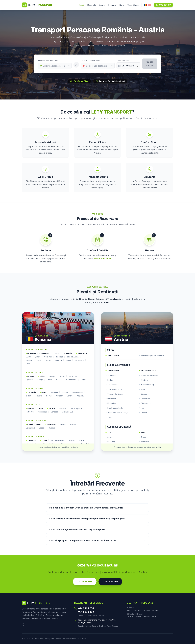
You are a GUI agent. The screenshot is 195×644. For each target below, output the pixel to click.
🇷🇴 (145, 5)
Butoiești (60, 357)
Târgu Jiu (32, 392)
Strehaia (68, 353)
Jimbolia (73, 440)
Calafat (63, 376)
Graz (135, 610)
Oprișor (49, 360)
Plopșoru (81, 396)
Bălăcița (60, 360)
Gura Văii (49, 357)
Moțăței (85, 380)
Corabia (64, 408)
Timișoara (32, 440)
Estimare (112, 5)
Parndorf (155, 610)
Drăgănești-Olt (77, 408)
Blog (122, 5)
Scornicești (43, 412)
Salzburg (147, 610)
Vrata (29, 364)
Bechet (60, 380)
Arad (154, 617)
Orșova (57, 353)
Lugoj (45, 440)
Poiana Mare (73, 380)
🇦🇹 (149, 5)
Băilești (53, 376)
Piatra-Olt (31, 412)
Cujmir (29, 357)
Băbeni (74, 424)
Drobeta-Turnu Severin (38, 353)
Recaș (83, 440)
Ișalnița (41, 380)
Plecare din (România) (48, 61)
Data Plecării (123, 60)
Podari (51, 380)
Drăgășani (52, 424)
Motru (45, 392)
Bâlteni (71, 396)
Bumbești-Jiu (78, 392)
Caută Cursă (150, 64)
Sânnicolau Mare (59, 440)
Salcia (69, 360)
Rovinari (55, 392)
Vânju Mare (83, 353)
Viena (129, 610)
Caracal (52, 408)
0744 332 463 (110, 581)
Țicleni (30, 396)
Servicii (102, 5)
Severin (138, 617)
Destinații (91, 5)
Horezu (64, 424)
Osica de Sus (69, 412)
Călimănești (32, 428)
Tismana (40, 396)
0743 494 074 (163, 5)
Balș (41, 408)
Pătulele (30, 360)
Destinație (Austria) (91, 61)
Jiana (40, 360)
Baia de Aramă (74, 357)
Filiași (43, 376)
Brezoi (43, 428)
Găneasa (55, 412)
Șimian (39, 357)
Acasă (81, 5)
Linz (140, 610)
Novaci (50, 396)
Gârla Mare (80, 360)
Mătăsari (61, 396)
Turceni (66, 392)
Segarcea (74, 376)
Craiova (31, 376)
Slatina (31, 408)
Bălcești (53, 428)
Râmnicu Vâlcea (35, 424)
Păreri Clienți (133, 5)
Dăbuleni (31, 380)
